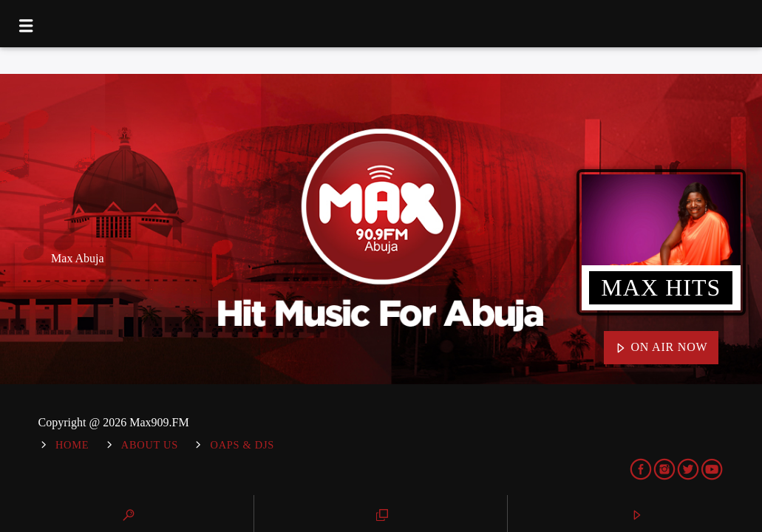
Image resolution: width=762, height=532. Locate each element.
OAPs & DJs (242, 445)
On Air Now (661, 348)
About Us (150, 445)
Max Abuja (78, 258)
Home (72, 445)
